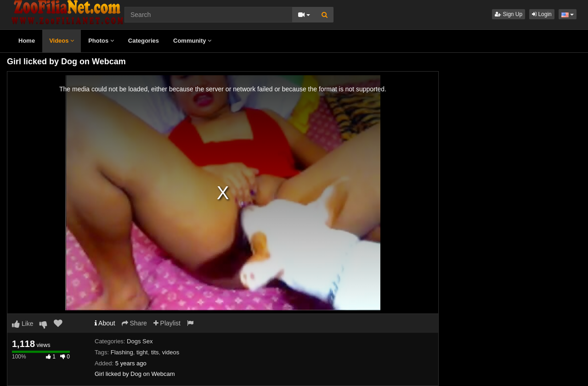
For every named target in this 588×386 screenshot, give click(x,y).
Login (542, 14)
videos (171, 352)
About (105, 323)
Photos (101, 41)
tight (142, 352)
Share (134, 323)
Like (23, 324)
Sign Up (509, 14)
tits (155, 352)
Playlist (167, 323)
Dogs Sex (140, 341)
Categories (144, 41)
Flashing (122, 352)
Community (192, 41)
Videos (62, 41)
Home (27, 41)
